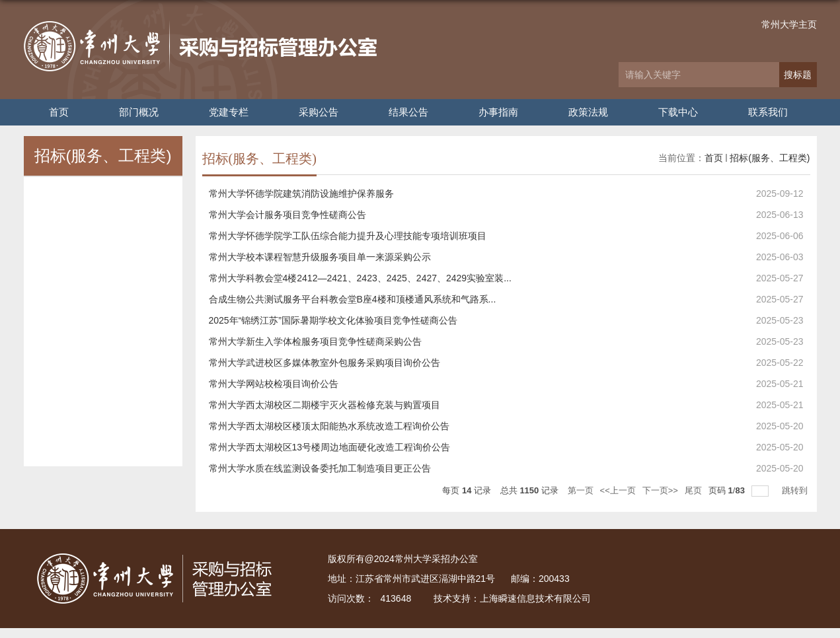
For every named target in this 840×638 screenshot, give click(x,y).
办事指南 (498, 112)
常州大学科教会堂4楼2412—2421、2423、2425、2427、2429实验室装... (360, 278)
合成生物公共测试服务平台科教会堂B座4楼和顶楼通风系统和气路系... (353, 299)
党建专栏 (229, 112)
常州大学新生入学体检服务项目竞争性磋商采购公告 (315, 341)
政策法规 (588, 112)
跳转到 (796, 490)
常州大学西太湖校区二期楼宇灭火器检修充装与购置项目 (325, 405)
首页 (59, 112)
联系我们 (768, 112)
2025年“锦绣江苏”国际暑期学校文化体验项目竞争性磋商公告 (333, 320)
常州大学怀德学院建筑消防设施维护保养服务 (301, 194)
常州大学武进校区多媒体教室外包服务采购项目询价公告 (325, 363)
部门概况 (139, 112)
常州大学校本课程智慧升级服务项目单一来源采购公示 (320, 257)
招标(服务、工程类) (770, 158)
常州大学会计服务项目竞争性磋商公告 (287, 215)
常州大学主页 (789, 24)
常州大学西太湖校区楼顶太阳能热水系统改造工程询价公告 (329, 426)
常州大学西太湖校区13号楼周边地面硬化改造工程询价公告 (330, 447)
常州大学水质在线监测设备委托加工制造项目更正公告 (320, 468)
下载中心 (678, 112)
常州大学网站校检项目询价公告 (274, 384)
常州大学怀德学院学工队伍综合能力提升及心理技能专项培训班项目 (348, 236)
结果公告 (408, 112)
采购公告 (319, 112)
